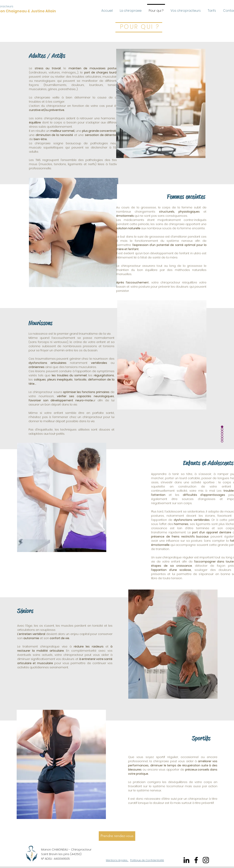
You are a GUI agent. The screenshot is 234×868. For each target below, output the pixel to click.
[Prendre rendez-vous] (117, 836)
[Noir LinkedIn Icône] (186, 860)
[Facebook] (196, 860)
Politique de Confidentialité (147, 860)
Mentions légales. (117, 860)
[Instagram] (206, 860)
